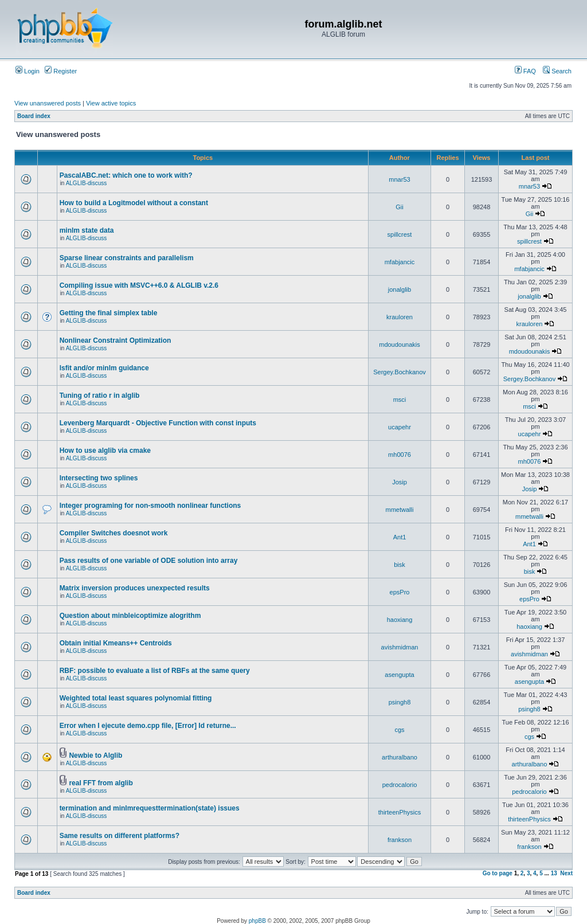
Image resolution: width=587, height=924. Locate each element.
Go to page (498, 873)
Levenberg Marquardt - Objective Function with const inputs (158, 423)
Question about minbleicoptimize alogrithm (130, 616)
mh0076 (400, 455)
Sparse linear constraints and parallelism (127, 258)
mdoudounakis (400, 344)
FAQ (525, 71)
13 (554, 873)
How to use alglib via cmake (105, 451)
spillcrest (400, 234)
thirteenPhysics (400, 812)
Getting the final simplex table (109, 313)
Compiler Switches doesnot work (114, 533)
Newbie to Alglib (95, 755)
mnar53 (399, 179)
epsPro (400, 592)
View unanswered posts (48, 103)
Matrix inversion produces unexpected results (135, 588)
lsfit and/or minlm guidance (104, 368)
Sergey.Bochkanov (400, 372)
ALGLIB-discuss (87, 183)
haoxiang (400, 620)
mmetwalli (400, 510)
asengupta (399, 675)
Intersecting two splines (99, 478)
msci (400, 400)
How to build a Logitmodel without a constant (134, 203)
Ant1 (400, 537)
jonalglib (400, 289)
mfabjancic (400, 262)
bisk (400, 565)
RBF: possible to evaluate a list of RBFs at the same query (155, 671)
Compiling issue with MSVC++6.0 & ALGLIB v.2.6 (139, 285)
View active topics (111, 103)
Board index (34, 116)
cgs (399, 730)
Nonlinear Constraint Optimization (116, 340)
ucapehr (400, 427)
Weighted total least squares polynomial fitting (136, 698)
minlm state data (87, 230)
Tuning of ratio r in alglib (100, 396)
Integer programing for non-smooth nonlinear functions (150, 506)
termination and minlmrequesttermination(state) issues (150, 808)
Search (557, 71)
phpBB (257, 921)
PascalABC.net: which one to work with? (126, 175)
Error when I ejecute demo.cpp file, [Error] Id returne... (148, 726)
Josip (400, 482)
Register (61, 71)
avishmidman (400, 647)
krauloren (400, 317)
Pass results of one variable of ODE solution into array (149, 561)
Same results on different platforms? (120, 836)
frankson (400, 840)
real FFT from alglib (101, 783)
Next (566, 873)
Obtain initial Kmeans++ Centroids (116, 643)
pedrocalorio (400, 785)
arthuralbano (400, 757)
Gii (399, 207)
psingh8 (400, 702)
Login (28, 71)
